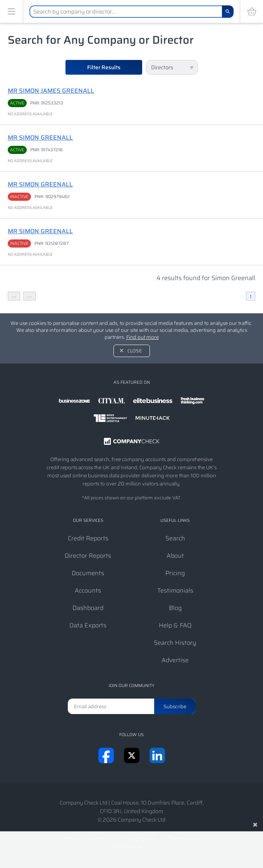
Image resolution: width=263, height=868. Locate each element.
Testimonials (175, 590)
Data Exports (88, 625)
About (175, 556)
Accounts (88, 590)
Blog (175, 608)
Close (135, 351)
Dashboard (88, 608)
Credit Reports (88, 538)
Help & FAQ (175, 625)
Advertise (175, 660)
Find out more (143, 337)
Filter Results (104, 67)
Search (175, 538)
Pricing (175, 573)
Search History (175, 643)
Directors (162, 67)
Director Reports (88, 556)
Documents (88, 573)
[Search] (228, 12)
